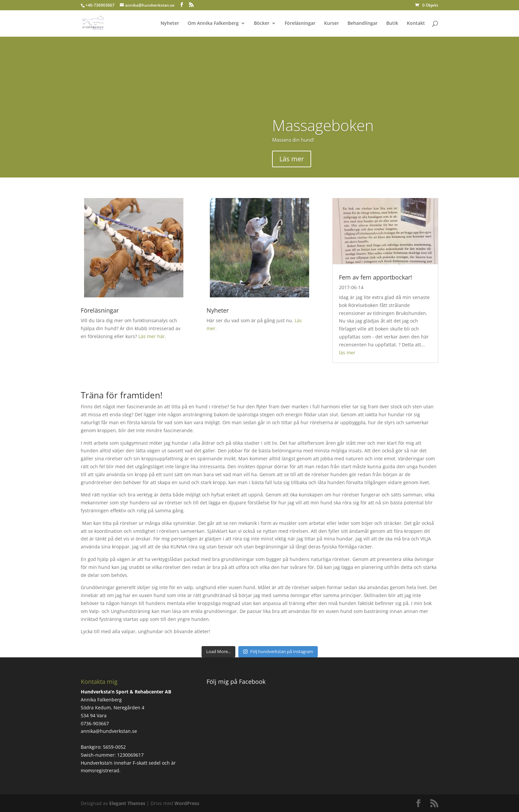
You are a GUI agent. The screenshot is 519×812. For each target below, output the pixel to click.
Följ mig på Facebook (236, 682)
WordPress (187, 803)
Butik (392, 24)
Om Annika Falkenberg (213, 24)
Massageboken (323, 125)
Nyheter (170, 24)
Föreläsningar (300, 24)
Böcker (262, 24)
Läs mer (292, 159)
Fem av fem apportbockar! (376, 277)
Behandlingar (363, 24)
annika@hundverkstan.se (109, 731)
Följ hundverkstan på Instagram (278, 651)
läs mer (347, 353)
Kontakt (416, 24)
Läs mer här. (152, 336)
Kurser (331, 24)
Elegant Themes (127, 803)
